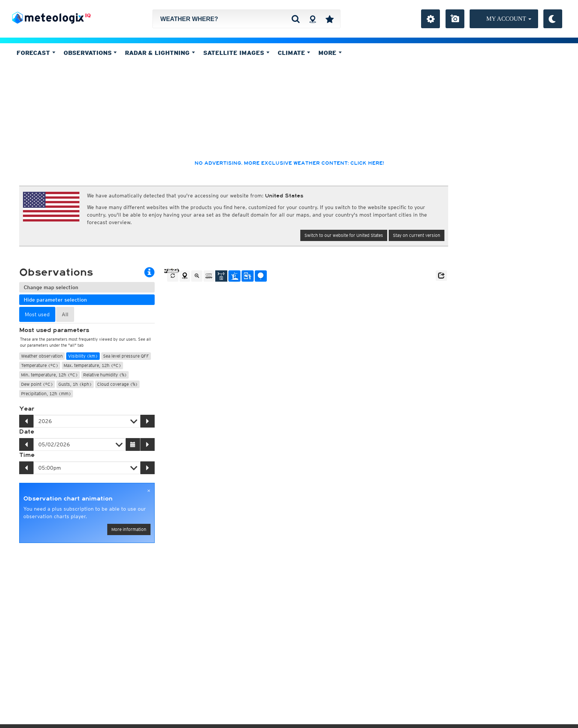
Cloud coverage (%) (117, 384)
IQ (88, 15)
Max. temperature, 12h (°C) (92, 365)
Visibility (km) (83, 356)
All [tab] (65, 314)
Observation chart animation (68, 499)
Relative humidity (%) (105, 375)
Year (27, 409)
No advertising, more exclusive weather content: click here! (289, 163)
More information (129, 529)
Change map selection (51, 287)
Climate (294, 53)
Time (27, 455)
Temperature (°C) (40, 365)
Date (27, 432)
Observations (90, 53)
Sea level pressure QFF (126, 356)
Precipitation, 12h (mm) (46, 394)
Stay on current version (417, 235)
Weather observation (42, 356)
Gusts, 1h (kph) (75, 384)
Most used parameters (54, 330)
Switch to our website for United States (344, 235)
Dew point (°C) (37, 384)
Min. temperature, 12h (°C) (49, 375)
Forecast (36, 53)
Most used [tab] (37, 314)
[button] (441, 276)
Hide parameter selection (55, 300)
